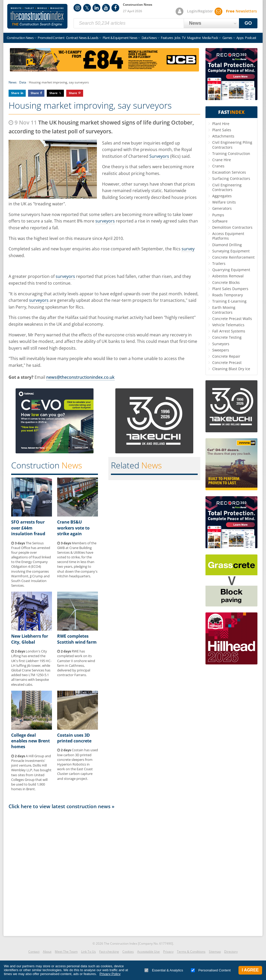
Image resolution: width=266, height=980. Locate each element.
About (47, 952)
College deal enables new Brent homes (31, 741)
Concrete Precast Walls (232, 319)
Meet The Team (66, 952)
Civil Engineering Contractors (227, 187)
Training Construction (231, 153)
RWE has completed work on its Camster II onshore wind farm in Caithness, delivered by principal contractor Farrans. (76, 663)
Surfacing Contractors (231, 178)
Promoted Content (51, 38)
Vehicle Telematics (228, 325)
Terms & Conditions (191, 952)
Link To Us (88, 952)
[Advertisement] (104, 871)
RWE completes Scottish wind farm (77, 639)
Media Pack (210, 38)
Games (227, 38)
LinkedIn (96, 8)
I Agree (250, 970)
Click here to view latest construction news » (62, 806)
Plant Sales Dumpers (230, 289)
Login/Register (200, 11)
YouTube (106, 8)
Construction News (20, 38)
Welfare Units (224, 202)
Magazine (194, 38)
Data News (149, 38)
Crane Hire (222, 160)
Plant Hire (221, 124)
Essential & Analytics (164, 970)
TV (184, 38)
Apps (240, 38)
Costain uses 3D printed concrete (74, 738)
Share (15, 93)
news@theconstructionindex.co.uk (80, 377)
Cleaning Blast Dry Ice (231, 369)
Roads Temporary (228, 295)
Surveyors (159, 156)
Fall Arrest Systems (229, 331)
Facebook (115, 8)
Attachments (223, 136)
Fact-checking (109, 952)
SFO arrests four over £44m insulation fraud (28, 528)
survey (188, 249)
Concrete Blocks (226, 282)
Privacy (168, 952)
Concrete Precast (227, 362)
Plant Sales (222, 130)
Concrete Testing (227, 337)
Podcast (251, 38)
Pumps (218, 215)
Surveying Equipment (231, 251)
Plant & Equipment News (120, 38)
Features (167, 38)
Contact (34, 952)
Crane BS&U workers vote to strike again (73, 528)
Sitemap (215, 952)
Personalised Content (211, 970)
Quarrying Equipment (231, 270)
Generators (222, 208)
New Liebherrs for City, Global (30, 639)
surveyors (105, 221)
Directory (231, 952)
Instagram (77, 8)
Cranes (218, 166)
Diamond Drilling (227, 245)
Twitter (87, 8)
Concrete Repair (226, 356)
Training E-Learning (229, 301)
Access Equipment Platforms (228, 236)
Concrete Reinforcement (233, 257)
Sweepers (221, 350)
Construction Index (37, 16)
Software (220, 221)
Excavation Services (229, 172)
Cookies (128, 952)
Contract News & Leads (82, 38)
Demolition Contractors (232, 227)
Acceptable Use (148, 952)
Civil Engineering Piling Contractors (232, 145)
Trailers (219, 263)
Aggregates (222, 196)
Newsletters (241, 11)
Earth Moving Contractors (224, 310)
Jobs (177, 38)
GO (248, 23)
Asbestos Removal (228, 276)
